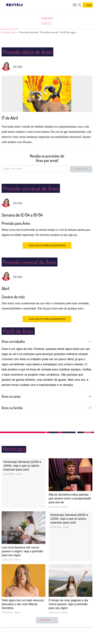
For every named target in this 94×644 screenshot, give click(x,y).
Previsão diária (11, 32)
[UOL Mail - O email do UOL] (75, 5)
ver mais (47, 620)
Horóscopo (47, 18)
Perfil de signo (80, 32)
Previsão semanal (34, 32)
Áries (47, 23)
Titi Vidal (18, 67)
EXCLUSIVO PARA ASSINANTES (47, 245)
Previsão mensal (58, 32)
